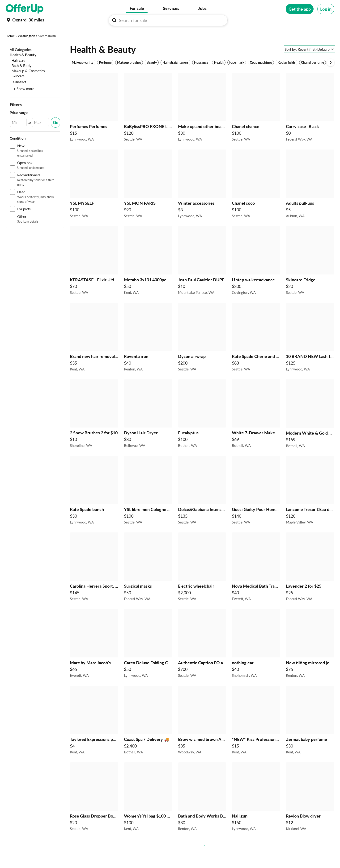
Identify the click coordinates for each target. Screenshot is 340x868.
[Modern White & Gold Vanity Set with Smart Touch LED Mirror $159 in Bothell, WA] (310, 430)
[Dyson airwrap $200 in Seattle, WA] (202, 353)
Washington (26, 51)
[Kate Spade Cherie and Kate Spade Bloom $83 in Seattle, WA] (256, 353)
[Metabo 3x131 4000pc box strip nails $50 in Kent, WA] (148, 276)
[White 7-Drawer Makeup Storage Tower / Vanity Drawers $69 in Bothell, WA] (256, 430)
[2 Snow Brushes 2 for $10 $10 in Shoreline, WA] (94, 430)
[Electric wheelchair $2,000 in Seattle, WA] (202, 583)
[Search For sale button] (114, 20)
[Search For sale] (170, 20)
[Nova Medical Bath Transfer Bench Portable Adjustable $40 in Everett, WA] (256, 583)
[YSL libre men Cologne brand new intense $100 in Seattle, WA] (148, 506)
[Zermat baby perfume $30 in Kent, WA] (310, 736)
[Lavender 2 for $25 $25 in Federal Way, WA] (310, 583)
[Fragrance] (18, 96)
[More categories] (328, 34)
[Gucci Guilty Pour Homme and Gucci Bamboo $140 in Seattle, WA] (256, 506)
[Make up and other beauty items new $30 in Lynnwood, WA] (202, 123)
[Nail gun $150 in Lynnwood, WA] (256, 812)
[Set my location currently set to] (25, 20)
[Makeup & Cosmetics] (27, 85)
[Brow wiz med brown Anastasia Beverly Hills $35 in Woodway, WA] (202, 736)
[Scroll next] (331, 77)
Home (10, 51)
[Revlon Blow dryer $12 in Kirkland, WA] (310, 812)
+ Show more (24, 103)
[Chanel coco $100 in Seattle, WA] (256, 200)
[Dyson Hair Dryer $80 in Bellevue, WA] (148, 430)
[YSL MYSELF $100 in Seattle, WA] (94, 200)
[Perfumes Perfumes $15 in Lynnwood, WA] (94, 123)
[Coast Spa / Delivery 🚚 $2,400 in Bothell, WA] (148, 736)
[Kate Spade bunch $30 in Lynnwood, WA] (94, 506)
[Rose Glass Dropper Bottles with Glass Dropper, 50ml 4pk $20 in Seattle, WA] (94, 812)
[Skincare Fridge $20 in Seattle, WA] (310, 276)
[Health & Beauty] (23, 69)
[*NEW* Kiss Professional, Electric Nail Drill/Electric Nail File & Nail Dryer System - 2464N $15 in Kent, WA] (256, 736)
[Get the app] (300, 9)
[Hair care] (17, 75)
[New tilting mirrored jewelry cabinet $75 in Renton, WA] (310, 659)
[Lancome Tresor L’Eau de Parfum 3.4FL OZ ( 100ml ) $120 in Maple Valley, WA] (310, 506)
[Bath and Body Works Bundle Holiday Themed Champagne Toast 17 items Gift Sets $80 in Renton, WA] (202, 812)
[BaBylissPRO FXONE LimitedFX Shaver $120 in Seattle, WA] (148, 123)
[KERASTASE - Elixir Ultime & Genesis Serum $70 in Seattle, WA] (94, 276)
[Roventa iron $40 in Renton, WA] (148, 353)
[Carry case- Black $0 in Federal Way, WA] (310, 123)
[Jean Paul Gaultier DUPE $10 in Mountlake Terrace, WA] (202, 276)
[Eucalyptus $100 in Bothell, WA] (202, 430)
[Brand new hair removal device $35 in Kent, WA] (94, 353)
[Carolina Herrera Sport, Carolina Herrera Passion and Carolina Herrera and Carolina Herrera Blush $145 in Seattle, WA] (94, 583)
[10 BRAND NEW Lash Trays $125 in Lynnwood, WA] (310, 353)
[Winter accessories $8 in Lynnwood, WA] (202, 200)
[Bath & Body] (21, 80)
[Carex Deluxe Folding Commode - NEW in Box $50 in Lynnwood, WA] (148, 659)
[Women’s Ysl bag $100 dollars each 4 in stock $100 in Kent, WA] (148, 812)
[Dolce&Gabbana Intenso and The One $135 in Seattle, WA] (202, 506)
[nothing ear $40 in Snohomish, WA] (256, 659)
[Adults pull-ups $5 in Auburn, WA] (310, 200)
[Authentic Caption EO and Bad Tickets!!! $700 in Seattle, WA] (202, 659)
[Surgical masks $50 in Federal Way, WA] (148, 583)
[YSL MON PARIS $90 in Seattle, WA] (148, 200)
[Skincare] (17, 90)
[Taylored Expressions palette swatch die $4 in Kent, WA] (94, 736)
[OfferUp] (25, 9)
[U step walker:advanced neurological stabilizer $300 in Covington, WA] (256, 276)
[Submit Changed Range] (55, 137)
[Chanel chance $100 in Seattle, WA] (256, 123)
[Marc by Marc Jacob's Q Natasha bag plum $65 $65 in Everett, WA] (94, 659)
